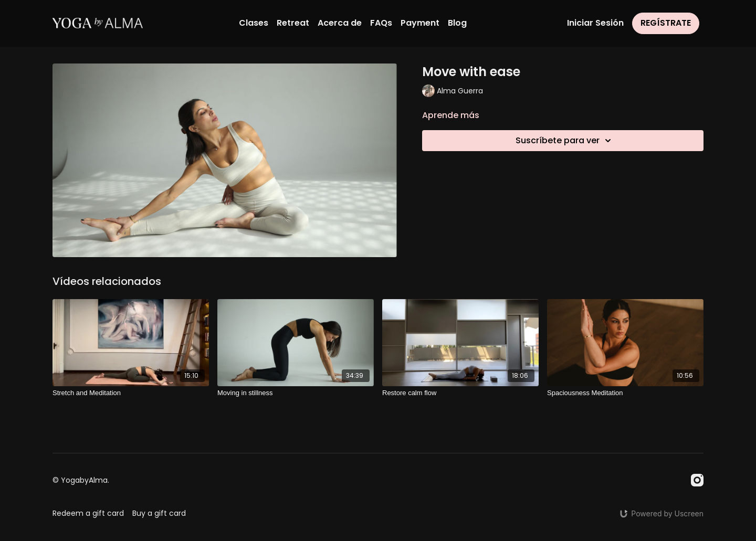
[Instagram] (697, 480)
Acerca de (340, 23)
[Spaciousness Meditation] (625, 393)
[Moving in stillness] (296, 393)
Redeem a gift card (88, 513)
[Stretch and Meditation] (131, 393)
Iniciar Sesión (595, 23)
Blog (457, 23)
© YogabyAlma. (81, 480)
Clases (254, 23)
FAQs (381, 23)
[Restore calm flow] (460, 393)
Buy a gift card (159, 513)
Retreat (293, 23)
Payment (420, 23)
